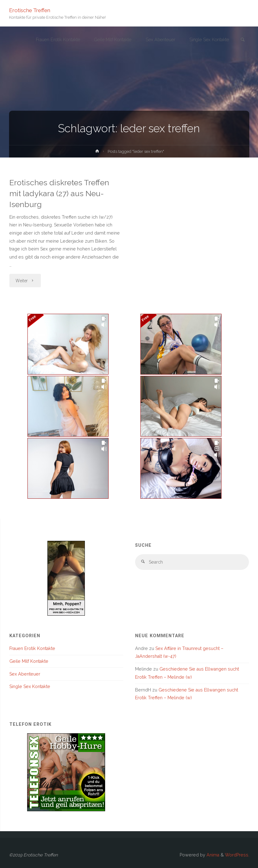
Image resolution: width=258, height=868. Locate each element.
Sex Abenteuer (25, 674)
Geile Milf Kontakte (29, 661)
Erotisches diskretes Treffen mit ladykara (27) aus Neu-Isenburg (59, 194)
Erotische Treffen (30, 10)
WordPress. (237, 855)
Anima (212, 855)
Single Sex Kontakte (30, 686)
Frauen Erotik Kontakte (32, 648)
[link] (243, 40)
